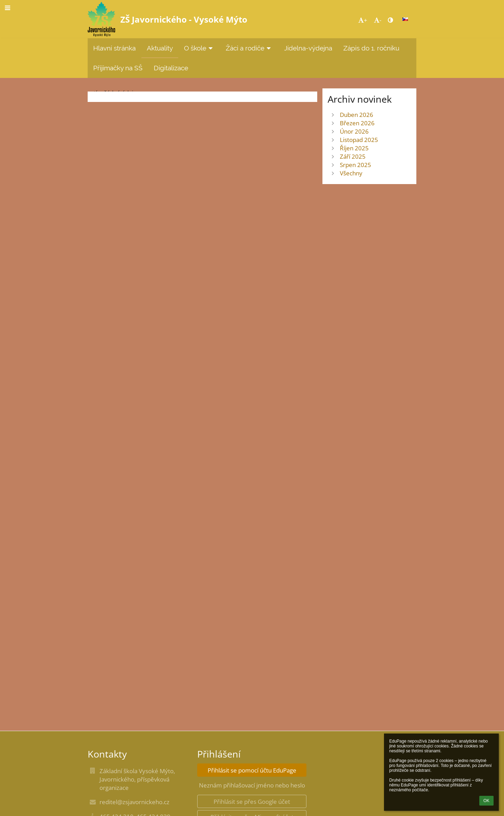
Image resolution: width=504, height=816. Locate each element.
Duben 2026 (357, 114)
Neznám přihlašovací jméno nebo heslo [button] (252, 785)
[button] (405, 19)
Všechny (351, 173)
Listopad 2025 (359, 140)
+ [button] (363, 20)
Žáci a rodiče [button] (249, 48)
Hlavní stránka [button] (114, 48)
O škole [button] (199, 48)
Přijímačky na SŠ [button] (118, 68)
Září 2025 (353, 156)
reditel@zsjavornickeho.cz (134, 802)
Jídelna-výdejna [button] (308, 48)
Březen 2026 (357, 123)
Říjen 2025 (354, 148)
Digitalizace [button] (171, 68)
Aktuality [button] (160, 48)
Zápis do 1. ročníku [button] (371, 48)
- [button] (378, 20)
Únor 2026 (354, 131)
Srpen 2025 (355, 165)
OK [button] (486, 801)
